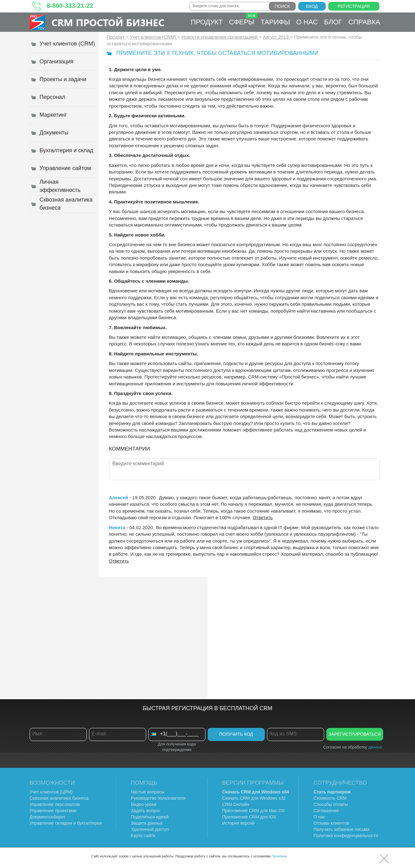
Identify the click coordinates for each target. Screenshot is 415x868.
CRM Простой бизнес (108, 22)
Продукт (207, 22)
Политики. (279, 856)
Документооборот (48, 817)
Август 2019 (277, 37)
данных (375, 747)
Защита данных (147, 823)
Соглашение (326, 811)
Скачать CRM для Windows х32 (254, 798)
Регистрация (354, 6)
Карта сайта (143, 836)
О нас (307, 22)
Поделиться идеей (150, 817)
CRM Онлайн (236, 804)
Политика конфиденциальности (346, 836)
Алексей (119, 497)
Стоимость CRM (330, 798)
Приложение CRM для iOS (249, 817)
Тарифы (275, 22)
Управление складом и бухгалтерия (66, 823)
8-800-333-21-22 (70, 6)
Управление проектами (53, 811)
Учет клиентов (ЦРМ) (51, 792)
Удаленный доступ (150, 829)
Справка (364, 22)
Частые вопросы (148, 792)
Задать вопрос (146, 811)
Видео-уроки (144, 804)
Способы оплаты (331, 804)
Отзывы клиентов (331, 823)
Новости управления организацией (220, 37)
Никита (117, 527)
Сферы (243, 19)
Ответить (263, 517)
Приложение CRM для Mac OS (254, 811)
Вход (312, 6)
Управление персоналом (55, 804)
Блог (333, 22)
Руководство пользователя (158, 798)
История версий (239, 823)
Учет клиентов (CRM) (154, 37)
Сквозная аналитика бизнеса (59, 798)
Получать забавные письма (341, 829)
